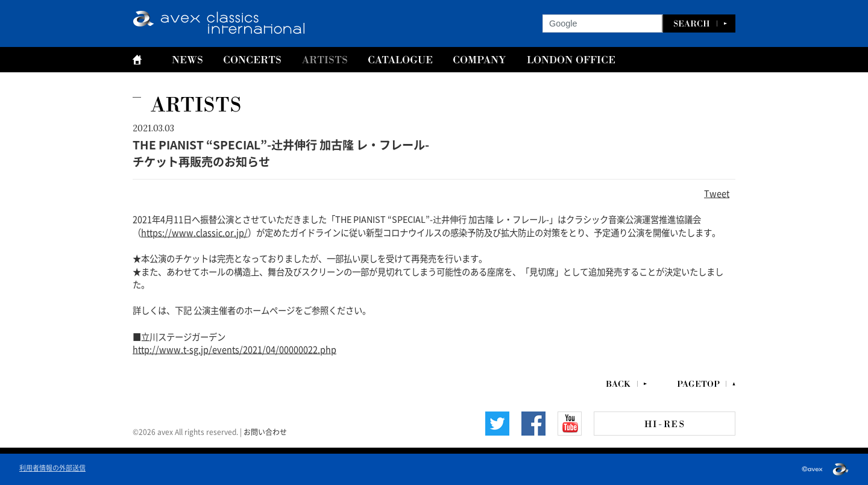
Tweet (717, 193)
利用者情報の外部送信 (52, 467)
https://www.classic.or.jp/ (194, 232)
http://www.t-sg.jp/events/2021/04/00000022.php (234, 349)
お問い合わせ (265, 431)
